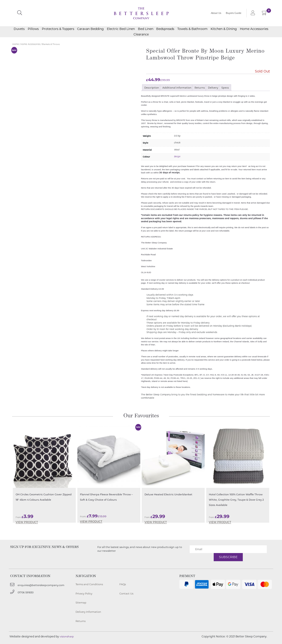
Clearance (141, 36)
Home (16, 44)
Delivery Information (88, 612)
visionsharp (67, 637)
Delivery (213, 88)
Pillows (33, 30)
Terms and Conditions (89, 584)
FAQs (123, 584)
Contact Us (126, 594)
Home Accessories (254, 30)
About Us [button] (216, 14)
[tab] (152, 88)
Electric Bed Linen (121, 30)
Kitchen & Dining (224, 30)
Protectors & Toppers (58, 30)
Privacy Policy (84, 594)
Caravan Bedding (90, 30)
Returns (200, 88)
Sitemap (81, 603)
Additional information (177, 88)
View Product (27, 522)
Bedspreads (165, 30)
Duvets (19, 30)
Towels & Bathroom (192, 30)
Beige (177, 157)
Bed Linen (146, 30)
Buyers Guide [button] (234, 14)
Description (152, 88)
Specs (225, 88)
